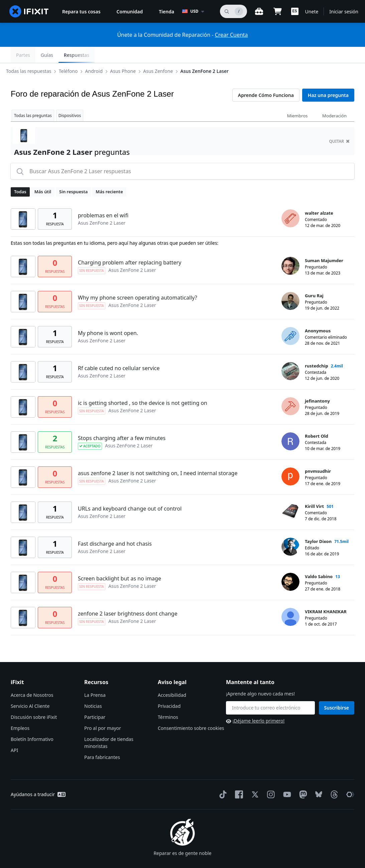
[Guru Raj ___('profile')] (290, 285)
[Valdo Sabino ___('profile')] (290, 566)
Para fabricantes (102, 741)
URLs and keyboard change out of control (130, 493)
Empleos (20, 712)
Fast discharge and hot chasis (115, 528)
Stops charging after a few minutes (122, 422)
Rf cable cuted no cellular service (119, 352)
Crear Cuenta (231, 35)
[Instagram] (270, 778)
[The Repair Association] (349, 778)
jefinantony (317, 385)
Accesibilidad (172, 679)
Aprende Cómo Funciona (266, 79)
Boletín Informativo (32, 723)
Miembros (297, 100)
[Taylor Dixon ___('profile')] (290, 531)
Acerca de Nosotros (32, 679)
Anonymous (318, 315)
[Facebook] (238, 778)
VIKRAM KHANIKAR (326, 595)
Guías (307, 55)
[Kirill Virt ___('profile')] (290, 496)
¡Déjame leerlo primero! (255, 705)
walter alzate (319, 197)
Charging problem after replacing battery (130, 246)
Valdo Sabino (319, 560)
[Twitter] (254, 778)
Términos (168, 701)
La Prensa (95, 679)
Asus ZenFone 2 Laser (210, 55)
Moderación (334, 100)
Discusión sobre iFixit (34, 701)
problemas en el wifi (103, 199)
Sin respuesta (73, 176)
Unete (312, 12)
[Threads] (333, 778)
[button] (295, 11)
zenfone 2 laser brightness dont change (128, 598)
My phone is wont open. (108, 317)
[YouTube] (286, 778)
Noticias (93, 690)
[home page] (29, 11)
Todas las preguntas (33, 99)
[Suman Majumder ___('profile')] (290, 250)
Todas (20, 176)
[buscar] (233, 11)
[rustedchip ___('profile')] (290, 355)
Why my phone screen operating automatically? (138, 282)
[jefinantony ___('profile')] (290, 390)
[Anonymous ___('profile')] (290, 320)
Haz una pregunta (328, 79)
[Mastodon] (302, 778)
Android (99, 55)
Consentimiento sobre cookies (191, 712)
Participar (95, 701)
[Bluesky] (317, 779)
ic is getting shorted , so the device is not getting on (143, 387)
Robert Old (317, 420)
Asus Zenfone (163, 55)
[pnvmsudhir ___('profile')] (290, 460)
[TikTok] (222, 778)
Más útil (43, 176)
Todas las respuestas (34, 55)
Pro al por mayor (103, 712)
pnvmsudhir (318, 455)
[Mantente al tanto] (270, 692)
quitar (339, 125)
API (14, 734)
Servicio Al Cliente (30, 690)
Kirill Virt (314, 490)
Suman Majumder (324, 244)
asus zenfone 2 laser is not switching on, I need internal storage (158, 457)
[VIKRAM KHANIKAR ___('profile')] (290, 601)
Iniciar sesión (344, 12)
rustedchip (317, 350)
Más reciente (109, 176)
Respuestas (336, 55)
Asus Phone (128, 55)
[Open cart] (278, 11)
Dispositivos (70, 99)
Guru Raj (314, 280)
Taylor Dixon (318, 525)
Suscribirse (337, 692)
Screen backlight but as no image (119, 562)
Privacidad (169, 690)
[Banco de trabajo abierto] (259, 11)
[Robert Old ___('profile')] (290, 425)
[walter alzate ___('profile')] (290, 202)
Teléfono (74, 55)
